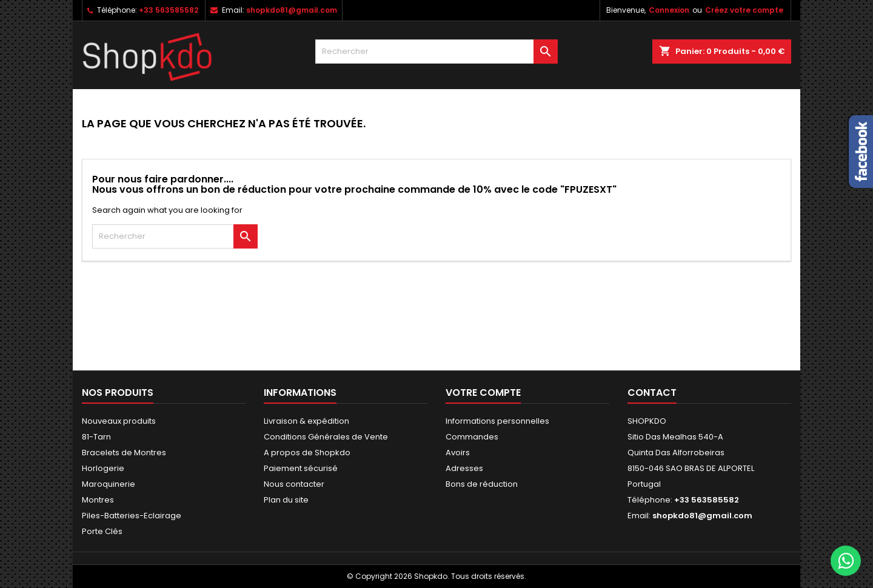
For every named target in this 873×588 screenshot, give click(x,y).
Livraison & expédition (306, 421)
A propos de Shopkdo (307, 453)
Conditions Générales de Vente (326, 437)
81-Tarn (96, 437)
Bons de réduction (482, 484)
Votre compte (483, 393)
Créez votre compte (744, 10)
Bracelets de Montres (124, 453)
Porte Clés (102, 531)
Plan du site (286, 500)
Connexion (669, 10)
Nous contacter (294, 484)
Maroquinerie (109, 484)
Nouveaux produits (119, 421)
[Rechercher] (436, 52)
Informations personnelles (497, 421)
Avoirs (458, 453)
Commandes (472, 437)
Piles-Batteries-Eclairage (132, 516)
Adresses (464, 468)
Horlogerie (103, 468)
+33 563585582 (169, 10)
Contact (652, 393)
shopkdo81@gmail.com (292, 10)
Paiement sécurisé (301, 468)
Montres (98, 500)
